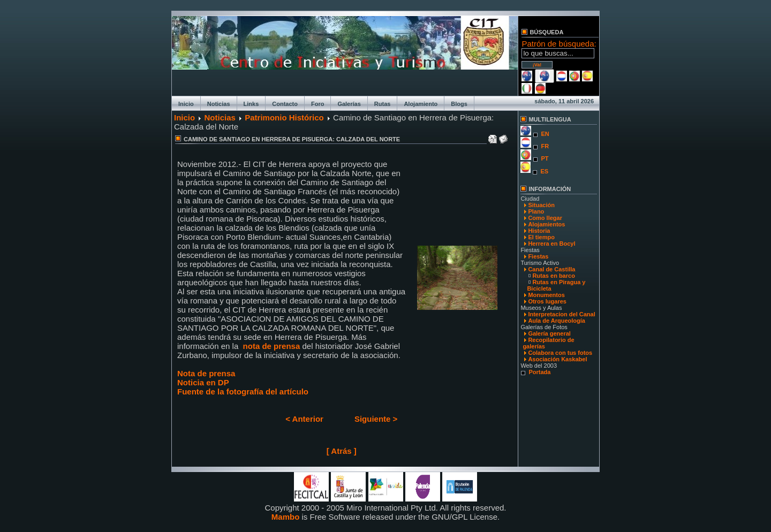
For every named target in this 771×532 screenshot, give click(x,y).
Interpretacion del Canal (561, 314)
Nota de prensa (206, 373)
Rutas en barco (553, 276)
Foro (318, 104)
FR (545, 146)
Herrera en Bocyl (551, 244)
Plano (536, 211)
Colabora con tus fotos (560, 353)
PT (545, 158)
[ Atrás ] (342, 451)
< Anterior (304, 419)
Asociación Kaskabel (557, 359)
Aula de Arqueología (557, 321)
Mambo (286, 517)
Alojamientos (546, 224)
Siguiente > (376, 419)
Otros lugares (547, 301)
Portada (539, 372)
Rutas (383, 104)
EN (545, 134)
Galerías (349, 104)
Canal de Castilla (551, 269)
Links (251, 104)
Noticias (219, 104)
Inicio (186, 104)
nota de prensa (272, 346)
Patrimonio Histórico (284, 117)
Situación (541, 205)
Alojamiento (421, 104)
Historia (539, 231)
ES (544, 171)
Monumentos (546, 295)
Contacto (285, 104)
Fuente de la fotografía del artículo (243, 392)
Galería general (549, 333)
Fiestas (538, 256)
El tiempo (541, 237)
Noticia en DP (203, 382)
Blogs (459, 104)
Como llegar (545, 218)
